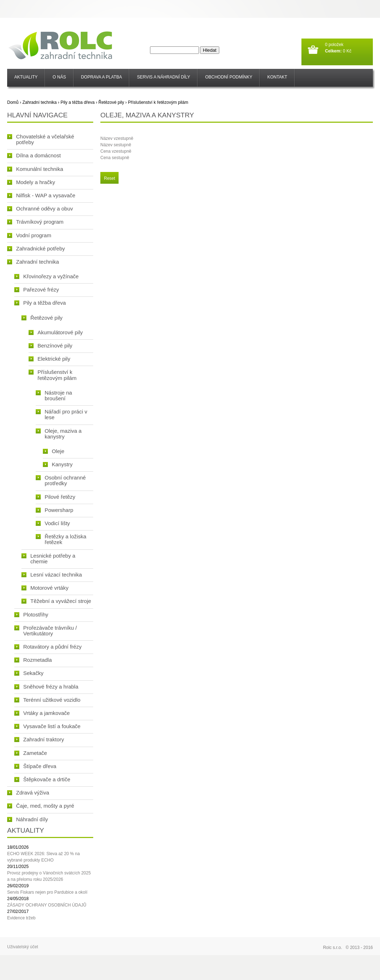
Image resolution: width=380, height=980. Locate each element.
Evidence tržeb (21, 918)
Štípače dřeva (35, 766)
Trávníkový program (35, 222)
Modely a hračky (31, 182)
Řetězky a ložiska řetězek (61, 539)
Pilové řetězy (56, 497)
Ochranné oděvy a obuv (40, 209)
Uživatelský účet (23, 947)
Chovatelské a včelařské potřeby (41, 139)
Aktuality (26, 77)
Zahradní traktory (39, 739)
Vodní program (29, 235)
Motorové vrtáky (45, 588)
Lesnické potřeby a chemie (48, 558)
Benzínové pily (51, 346)
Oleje (54, 451)
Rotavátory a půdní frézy (48, 647)
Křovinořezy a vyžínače (46, 276)
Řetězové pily (111, 102)
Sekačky (29, 673)
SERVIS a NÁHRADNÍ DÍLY (163, 77)
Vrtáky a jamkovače (42, 713)
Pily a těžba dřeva (77, 102)
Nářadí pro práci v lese (61, 414)
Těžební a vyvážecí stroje (56, 601)
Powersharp (54, 510)
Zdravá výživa (28, 793)
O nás (59, 77)
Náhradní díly (27, 819)
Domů (13, 102)
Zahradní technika (40, 102)
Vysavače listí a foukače (47, 726)
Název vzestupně (117, 138)
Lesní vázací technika (52, 575)
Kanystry (58, 464)
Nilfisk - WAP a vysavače (41, 195)
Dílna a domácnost (34, 155)
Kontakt (277, 77)
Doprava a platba (102, 77)
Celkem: (333, 51)
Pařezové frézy (37, 290)
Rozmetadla (33, 660)
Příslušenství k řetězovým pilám (158, 102)
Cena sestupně (115, 158)
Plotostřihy (31, 615)
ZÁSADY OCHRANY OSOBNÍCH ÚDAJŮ (47, 905)
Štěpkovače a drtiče (42, 779)
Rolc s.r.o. (332, 948)
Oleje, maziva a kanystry (59, 434)
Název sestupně (116, 145)
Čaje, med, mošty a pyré (41, 806)
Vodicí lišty (53, 523)
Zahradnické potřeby (36, 248)
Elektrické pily (49, 359)
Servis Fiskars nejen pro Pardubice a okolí (47, 892)
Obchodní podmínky (229, 77)
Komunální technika (35, 169)
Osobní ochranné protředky (61, 480)
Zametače (31, 753)
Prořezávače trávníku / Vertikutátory (46, 631)
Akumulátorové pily (56, 332)
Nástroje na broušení (54, 395)
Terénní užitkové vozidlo (47, 700)
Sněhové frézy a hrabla (46, 687)
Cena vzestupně (116, 151)
